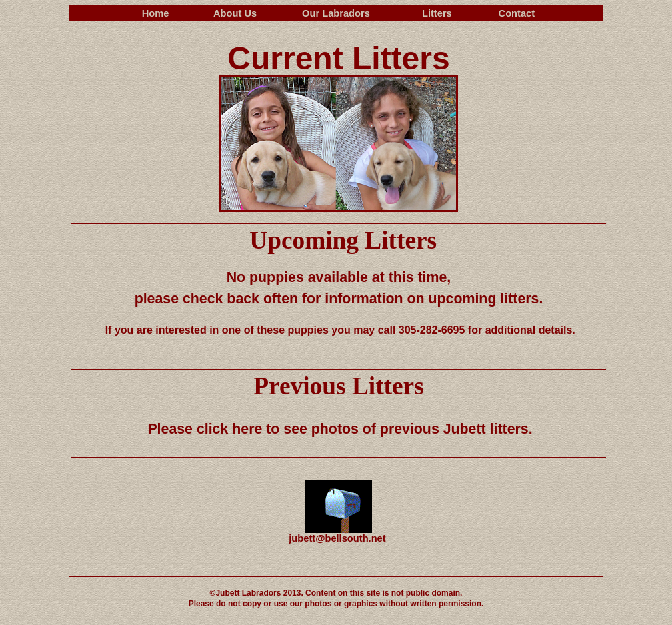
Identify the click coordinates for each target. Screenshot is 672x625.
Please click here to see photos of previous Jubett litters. (340, 429)
